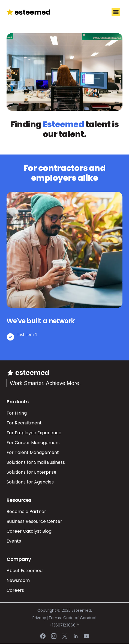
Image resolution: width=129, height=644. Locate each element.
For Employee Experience (34, 433)
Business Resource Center (34, 521)
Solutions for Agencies (30, 482)
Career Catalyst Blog (29, 531)
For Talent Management (33, 452)
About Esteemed (25, 571)
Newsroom (18, 580)
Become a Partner (26, 512)
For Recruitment (24, 423)
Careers (15, 590)
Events (14, 541)
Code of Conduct (80, 618)
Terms (55, 618)
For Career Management (33, 443)
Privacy (39, 618)
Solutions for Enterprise (31, 472)
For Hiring (17, 413)
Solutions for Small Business (36, 462)
